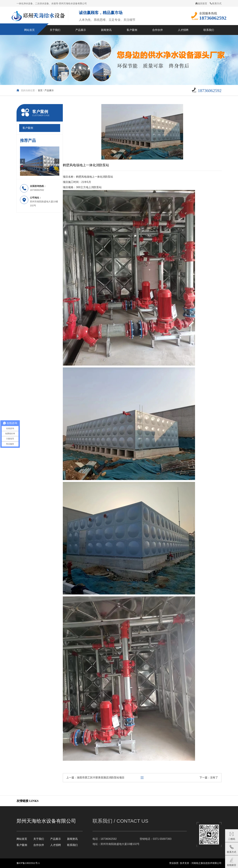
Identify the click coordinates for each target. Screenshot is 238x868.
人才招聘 (56, 845)
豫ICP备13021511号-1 (28, 863)
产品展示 (49, 90)
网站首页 (22, 839)
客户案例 (22, 845)
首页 (40, 90)
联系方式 (216, 3)
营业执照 (174, 863)
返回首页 (201, 3)
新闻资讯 (72, 839)
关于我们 (39, 839)
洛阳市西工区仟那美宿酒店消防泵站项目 (101, 778)
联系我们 (72, 845)
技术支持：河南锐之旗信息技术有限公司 (201, 863)
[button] (22, 161)
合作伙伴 (39, 845)
